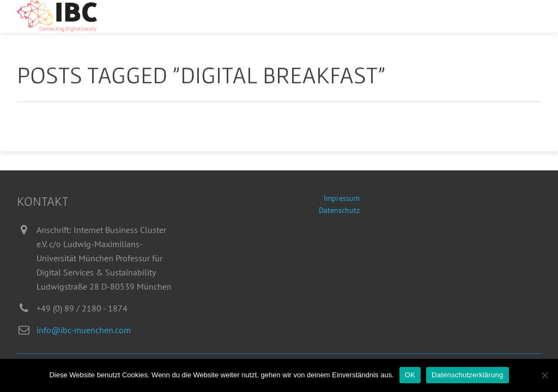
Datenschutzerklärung (467, 375)
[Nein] (544, 375)
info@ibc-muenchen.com (84, 330)
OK (410, 375)
